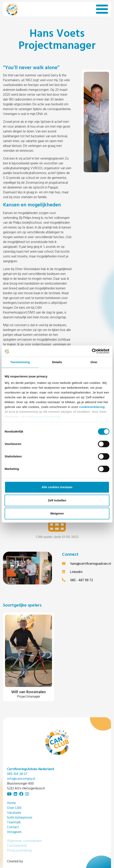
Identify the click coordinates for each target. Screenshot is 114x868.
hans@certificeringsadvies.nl (87, 564)
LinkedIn (72, 572)
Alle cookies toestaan (57, 487)
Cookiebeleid (17, 846)
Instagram (14, 832)
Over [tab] (94, 362)
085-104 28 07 (17, 774)
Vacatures (14, 813)
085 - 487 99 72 (77, 580)
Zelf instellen (57, 500)
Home (11, 803)
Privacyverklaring (19, 851)
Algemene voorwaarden (24, 841)
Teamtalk (14, 822)
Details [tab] (57, 362)
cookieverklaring (92, 407)
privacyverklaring (47, 417)
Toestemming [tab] (20, 362)
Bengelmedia (33, 861)
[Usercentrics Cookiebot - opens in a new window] (92, 351)
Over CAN (14, 808)
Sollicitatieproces (20, 818)
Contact (13, 827)
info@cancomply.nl (21, 779)
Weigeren (57, 513)
